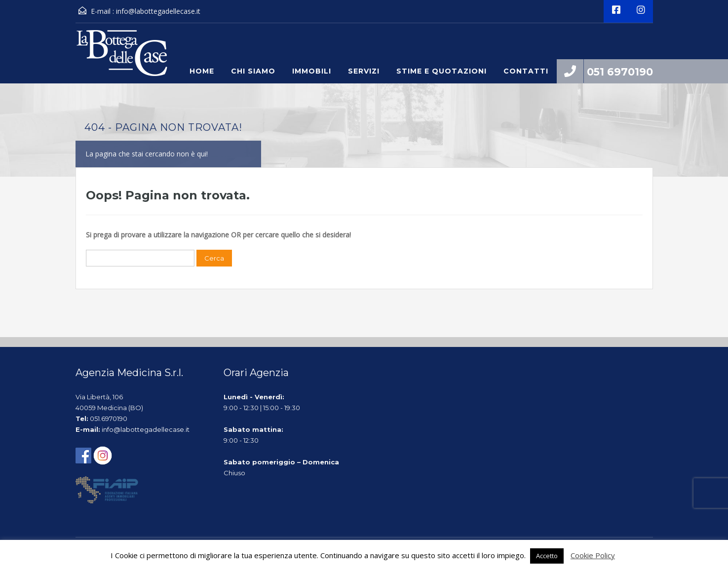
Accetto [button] (547, 556)
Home (202, 71)
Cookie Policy (593, 555)
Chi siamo (253, 71)
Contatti (526, 71)
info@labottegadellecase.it (158, 11)
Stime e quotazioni (441, 71)
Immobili (312, 71)
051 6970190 (620, 72)
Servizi (364, 71)
